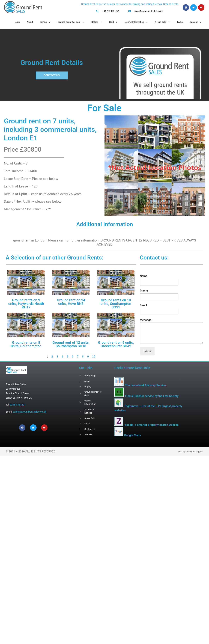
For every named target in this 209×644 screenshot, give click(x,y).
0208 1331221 (18, 405)
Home (17, 22)
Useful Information (136, 22)
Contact (196, 22)
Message (146, 320)
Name (144, 276)
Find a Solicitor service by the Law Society (152, 396)
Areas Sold (163, 22)
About (30, 22)
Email (143, 305)
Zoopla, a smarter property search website (152, 425)
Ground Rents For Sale (71, 22)
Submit (147, 351)
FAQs (180, 22)
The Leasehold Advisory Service (145, 385)
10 (94, 356)
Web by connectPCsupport (191, 452)
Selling (97, 22)
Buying (45, 22)
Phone (144, 291)
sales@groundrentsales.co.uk (29, 412)
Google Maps (132, 435)
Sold (114, 22)
